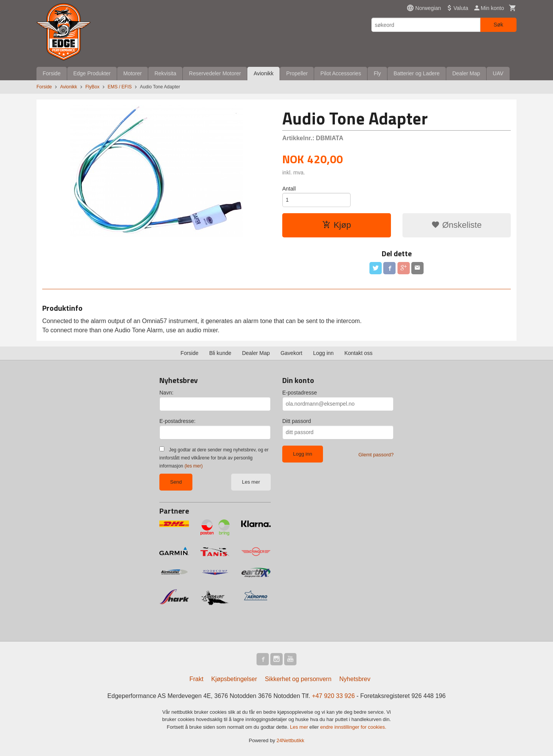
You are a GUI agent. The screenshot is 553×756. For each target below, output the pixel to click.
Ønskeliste (456, 225)
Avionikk (263, 73)
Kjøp (337, 225)
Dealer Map (466, 73)
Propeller (297, 73)
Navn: (166, 393)
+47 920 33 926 (333, 696)
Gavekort (291, 353)
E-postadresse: (177, 421)
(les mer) (193, 466)
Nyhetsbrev (355, 679)
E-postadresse (300, 393)
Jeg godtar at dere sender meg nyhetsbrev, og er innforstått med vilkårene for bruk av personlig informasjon (214, 458)
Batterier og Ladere (417, 73)
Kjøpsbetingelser (234, 679)
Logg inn (323, 353)
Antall (289, 189)
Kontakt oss (358, 353)
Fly (377, 73)
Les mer (251, 482)
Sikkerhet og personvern (298, 679)
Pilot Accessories (341, 73)
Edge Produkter (92, 73)
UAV (498, 73)
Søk (498, 25)
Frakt (196, 679)
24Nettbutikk (290, 740)
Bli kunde (220, 353)
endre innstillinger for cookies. (353, 727)
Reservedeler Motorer (215, 73)
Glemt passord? (376, 455)
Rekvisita (165, 73)
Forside (52, 73)
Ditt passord (297, 421)
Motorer (132, 73)
